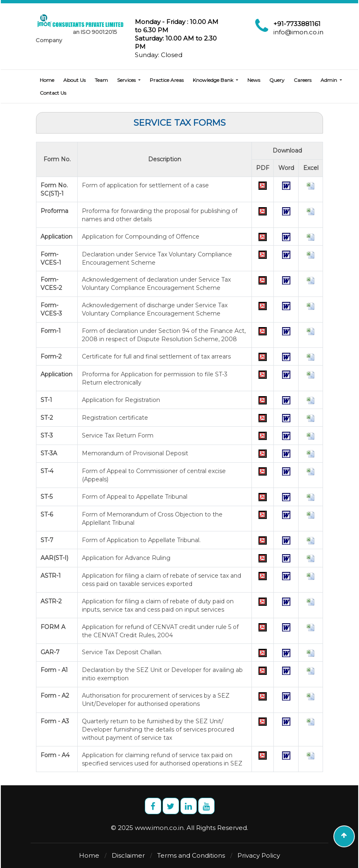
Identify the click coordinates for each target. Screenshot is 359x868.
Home (47, 80)
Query (277, 80)
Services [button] (127, 80)
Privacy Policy (259, 855)
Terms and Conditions (191, 855)
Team (101, 80)
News (254, 80)
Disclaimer (128, 855)
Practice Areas (167, 80)
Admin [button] (329, 80)
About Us (74, 80)
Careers (303, 80)
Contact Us (53, 93)
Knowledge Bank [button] (214, 80)
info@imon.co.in (298, 32)
